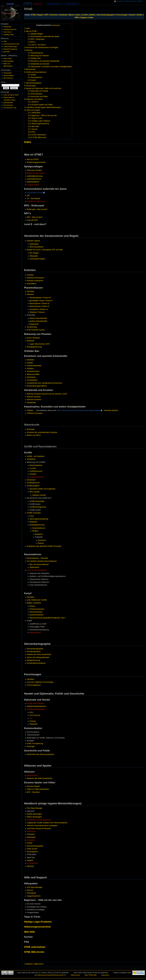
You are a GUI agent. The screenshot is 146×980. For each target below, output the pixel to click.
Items (78, 15)
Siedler (140, 15)
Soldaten (30, 368)
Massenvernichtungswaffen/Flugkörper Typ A (48, 618)
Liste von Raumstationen (37, 570)
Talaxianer (34, 724)
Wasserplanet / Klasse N (39, 303)
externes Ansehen (34, 400)
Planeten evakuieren (35, 281)
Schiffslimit (31, 459)
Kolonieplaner (32, 852)
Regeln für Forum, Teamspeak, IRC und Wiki (45, 250)
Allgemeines (39, 964)
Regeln (40, 15)
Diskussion (38, 4)
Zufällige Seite (9, 35)
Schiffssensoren (36, 471)
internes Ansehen (34, 397)
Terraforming (32, 327)
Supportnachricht (34, 896)
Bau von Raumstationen (39, 564)
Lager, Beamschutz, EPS (40, 344)
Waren (71, 15)
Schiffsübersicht (33, 483)
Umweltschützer (33, 371)
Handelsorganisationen (36, 709)
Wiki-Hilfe (30, 932)
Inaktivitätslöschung (35, 176)
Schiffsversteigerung (38, 507)
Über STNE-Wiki (91, 975)
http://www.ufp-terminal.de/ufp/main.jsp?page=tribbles (79, 410)
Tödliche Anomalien (35, 413)
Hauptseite (7, 27)
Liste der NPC (32, 220)
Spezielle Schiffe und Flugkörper (42, 489)
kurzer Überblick (33, 338)
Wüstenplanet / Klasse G (39, 306)
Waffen (92, 15)
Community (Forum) (35, 193)
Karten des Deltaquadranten (38, 657)
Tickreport (31, 834)
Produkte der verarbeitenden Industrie (42, 432)
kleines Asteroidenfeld (38, 318)
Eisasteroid (34, 324)
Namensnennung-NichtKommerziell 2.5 (52, 975)
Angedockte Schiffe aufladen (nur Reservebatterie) (47, 823)
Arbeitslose (31, 377)
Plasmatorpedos (36, 612)
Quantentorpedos (36, 615)
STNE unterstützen (35, 947)
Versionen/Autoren (72, 4)
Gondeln (33, 474)
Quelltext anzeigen (54, 4)
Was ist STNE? (33, 159)
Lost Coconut (35, 715)
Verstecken (31, 480)
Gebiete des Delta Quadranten (39, 654)
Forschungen (122, 15)
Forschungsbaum (34, 685)
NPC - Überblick (33, 792)
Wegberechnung (33, 660)
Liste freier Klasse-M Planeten (39, 829)
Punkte (30, 843)
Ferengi (33, 721)
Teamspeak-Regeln (37, 259)
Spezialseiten (8, 103)
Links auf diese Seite (11, 95)
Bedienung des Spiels (36, 173)
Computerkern (33, 863)
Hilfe (5, 41)
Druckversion (8, 105)
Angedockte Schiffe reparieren (39, 820)
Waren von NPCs (34, 435)
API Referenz (8, 78)
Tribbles (30, 410)
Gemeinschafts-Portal (11, 44)
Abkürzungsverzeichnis (37, 927)
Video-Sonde (32, 849)
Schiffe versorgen (34, 513)
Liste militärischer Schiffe (37, 600)
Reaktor (35, 531)
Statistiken (31, 840)
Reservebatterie (36, 465)
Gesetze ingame (33, 241)
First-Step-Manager (35, 808)
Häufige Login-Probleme (38, 922)
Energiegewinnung (34, 347)
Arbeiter (30, 363)
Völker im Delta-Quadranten (38, 789)
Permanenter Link (10, 108)
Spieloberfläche (33, 182)
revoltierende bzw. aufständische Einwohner (44, 383)
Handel (132, 15)
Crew (32, 516)
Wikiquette (34, 256)
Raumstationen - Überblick (37, 558)
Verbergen (56, 25)
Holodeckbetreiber (34, 366)
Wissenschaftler (33, 374)
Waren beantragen (34, 817)
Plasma (41, 543)
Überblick (31, 291)
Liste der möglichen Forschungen (40, 682)
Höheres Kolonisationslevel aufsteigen (42, 826)
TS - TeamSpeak (34, 199)
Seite (28, 4)
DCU (32, 712)
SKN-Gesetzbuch (36, 247)
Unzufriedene (32, 380)
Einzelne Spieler (33, 786)
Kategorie (29, 964)
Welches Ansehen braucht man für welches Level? (47, 394)
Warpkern (39, 534)
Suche (3, 82)
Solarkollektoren (39, 528)
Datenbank (31, 837)
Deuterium (42, 540)
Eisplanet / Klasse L (37, 312)
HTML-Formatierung (35, 744)
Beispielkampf (35, 633)
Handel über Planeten (36, 703)
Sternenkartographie (106, 15)
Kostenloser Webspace (36, 201)
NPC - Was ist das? (35, 217)
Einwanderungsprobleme (37, 386)
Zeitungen (31, 746)
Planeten (30, 294)
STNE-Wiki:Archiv (34, 952)
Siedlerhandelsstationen (36, 706)
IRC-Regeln (34, 253)
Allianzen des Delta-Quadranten (40, 778)
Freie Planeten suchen (36, 330)
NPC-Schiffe (35, 492)
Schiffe (85, 15)
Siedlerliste (31, 831)
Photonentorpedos (37, 609)
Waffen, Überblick (34, 603)
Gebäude (63, 15)
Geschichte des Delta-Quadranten (40, 754)
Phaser (32, 606)
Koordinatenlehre (34, 652)
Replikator (34, 522)
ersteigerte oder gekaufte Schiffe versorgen (44, 546)
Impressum (105, 975)
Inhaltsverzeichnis (10, 29)
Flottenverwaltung (37, 477)
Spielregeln (34, 244)
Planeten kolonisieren (35, 278)
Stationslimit (34, 567)
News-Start (7, 58)
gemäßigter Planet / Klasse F (41, 301)
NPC (47, 15)
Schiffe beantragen (37, 501)
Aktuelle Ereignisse (10, 49)
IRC (28, 196)
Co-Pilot (33, 468)
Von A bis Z (7, 32)
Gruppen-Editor (33, 185)
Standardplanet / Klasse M (40, 298)
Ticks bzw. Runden (34, 170)
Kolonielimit (31, 284)
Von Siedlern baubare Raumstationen (42, 561)
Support (84, 18)
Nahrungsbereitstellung (39, 519)
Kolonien (54, 15)
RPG (77, 18)
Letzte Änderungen (10, 46)
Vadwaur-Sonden (39, 495)
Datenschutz (75, 975)
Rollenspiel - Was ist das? (37, 209)
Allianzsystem (32, 776)
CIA (31, 718)
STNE (33, 15)
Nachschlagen (9, 61)
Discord (30, 890)
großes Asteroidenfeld (38, 321)
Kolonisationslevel (34, 179)
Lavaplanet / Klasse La (39, 309)
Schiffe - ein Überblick (36, 456)
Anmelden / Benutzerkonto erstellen (130, 1)
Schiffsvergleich (33, 486)
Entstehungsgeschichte (36, 162)
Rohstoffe (31, 429)
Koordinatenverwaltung (36, 663)
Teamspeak (31, 893)
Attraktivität (31, 403)
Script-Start (7, 73)
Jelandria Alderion (111, 410)
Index (91, 18)
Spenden (30, 866)
